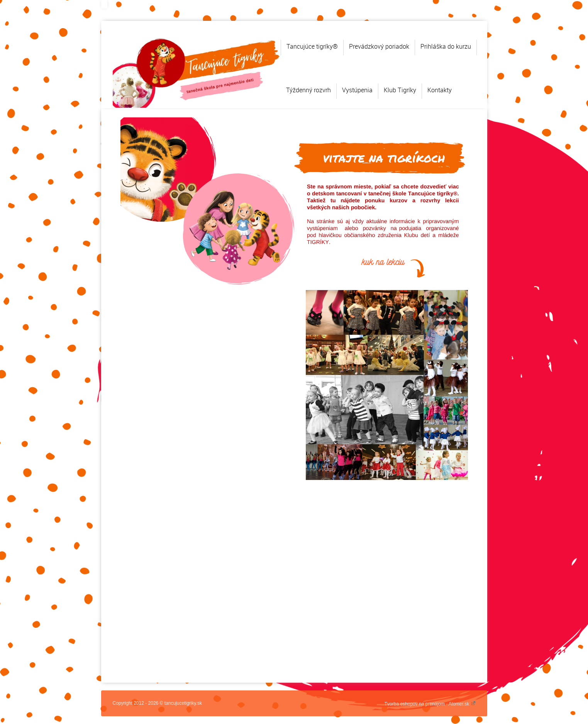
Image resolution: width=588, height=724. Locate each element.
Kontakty (440, 90)
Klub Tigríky (400, 90)
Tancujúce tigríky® (312, 46)
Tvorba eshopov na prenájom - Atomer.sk (430, 704)
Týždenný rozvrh (308, 90)
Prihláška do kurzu (446, 46)
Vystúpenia (357, 90)
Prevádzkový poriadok (379, 46)
